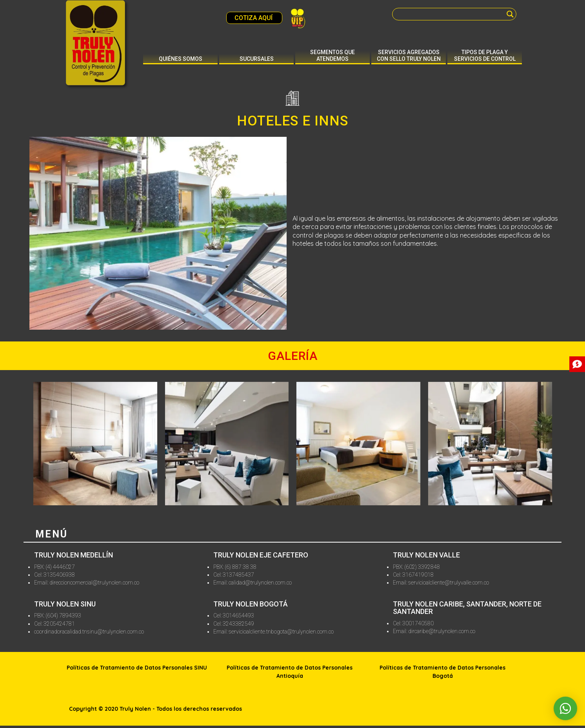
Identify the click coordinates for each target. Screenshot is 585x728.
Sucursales (257, 59)
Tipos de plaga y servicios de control (485, 55)
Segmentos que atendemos (332, 55)
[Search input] (451, 14)
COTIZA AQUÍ (254, 18)
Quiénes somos (181, 59)
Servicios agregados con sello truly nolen (409, 55)
